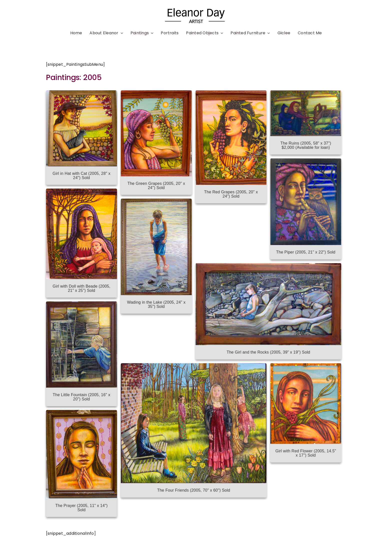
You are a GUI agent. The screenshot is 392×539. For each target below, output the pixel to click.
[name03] (196, 9)
